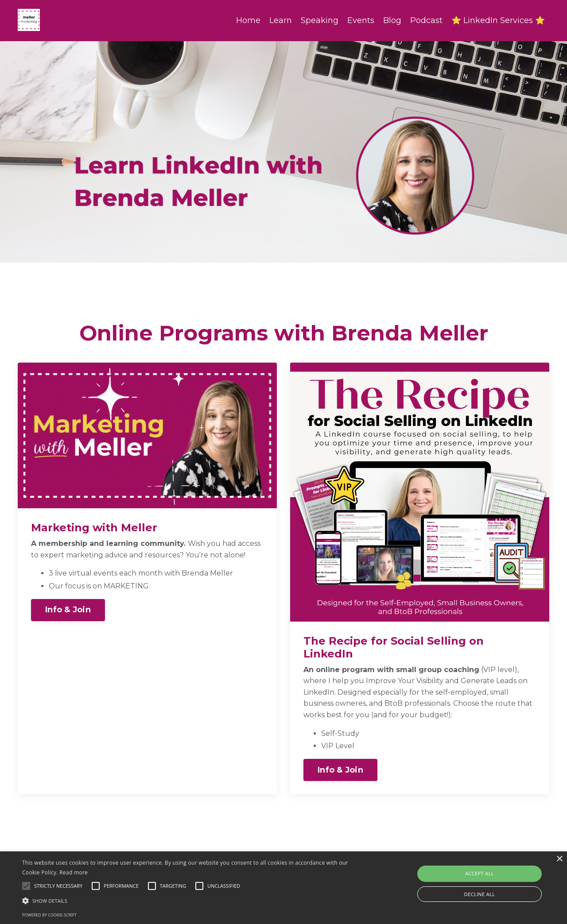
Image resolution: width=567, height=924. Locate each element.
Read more (74, 872)
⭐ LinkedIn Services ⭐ (498, 20)
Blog (392, 20)
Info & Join (68, 610)
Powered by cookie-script (49, 915)
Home (248, 20)
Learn (281, 20)
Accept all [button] (480, 873)
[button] (192, 901)
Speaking (320, 20)
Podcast (426, 20)
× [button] (559, 859)
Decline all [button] (480, 894)
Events (361, 20)
